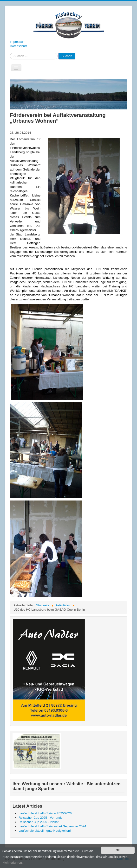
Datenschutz (19, 46)
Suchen (67, 56)
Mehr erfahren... (13, 863)
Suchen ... (10, 53)
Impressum (18, 42)
